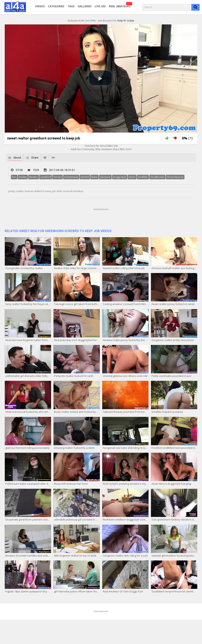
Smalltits (143, 177)
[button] (100, 78)
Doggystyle (120, 177)
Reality (23, 177)
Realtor (34, 177)
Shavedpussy (175, 177)
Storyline (105, 177)
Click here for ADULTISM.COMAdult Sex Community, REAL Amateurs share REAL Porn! (101, 148)
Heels (132, 177)
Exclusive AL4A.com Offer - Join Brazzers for (101, 21)
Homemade (71, 177)
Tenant (58, 177)
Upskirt (85, 177)
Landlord (46, 177)
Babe (94, 177)
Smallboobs (157, 177)
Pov (14, 177)
